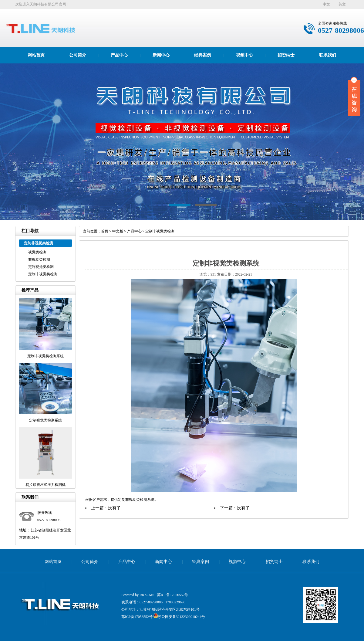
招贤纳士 (286, 55)
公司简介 (78, 55)
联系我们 (328, 55)
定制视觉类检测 (41, 267)
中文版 (118, 231)
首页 (105, 231)
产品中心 (119, 55)
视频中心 (244, 55)
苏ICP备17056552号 (173, 595)
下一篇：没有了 (235, 508)
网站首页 (36, 55)
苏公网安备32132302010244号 (179, 617)
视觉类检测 (37, 252)
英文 (342, 4)
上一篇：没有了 (106, 508)
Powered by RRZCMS (138, 595)
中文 (326, 4)
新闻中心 (161, 55)
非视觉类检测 (39, 259)
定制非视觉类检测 (43, 274)
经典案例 (203, 55)
